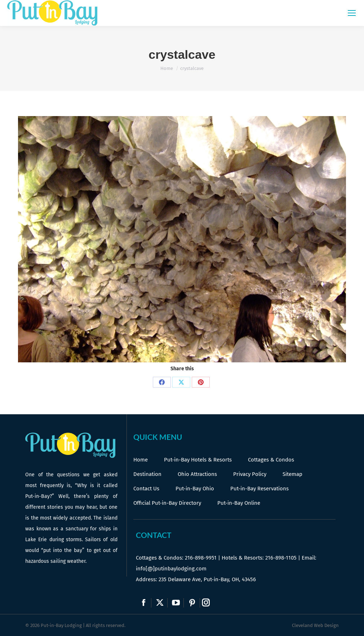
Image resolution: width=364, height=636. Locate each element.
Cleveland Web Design (315, 625)
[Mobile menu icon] (352, 13)
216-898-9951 (201, 558)
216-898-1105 (281, 558)
